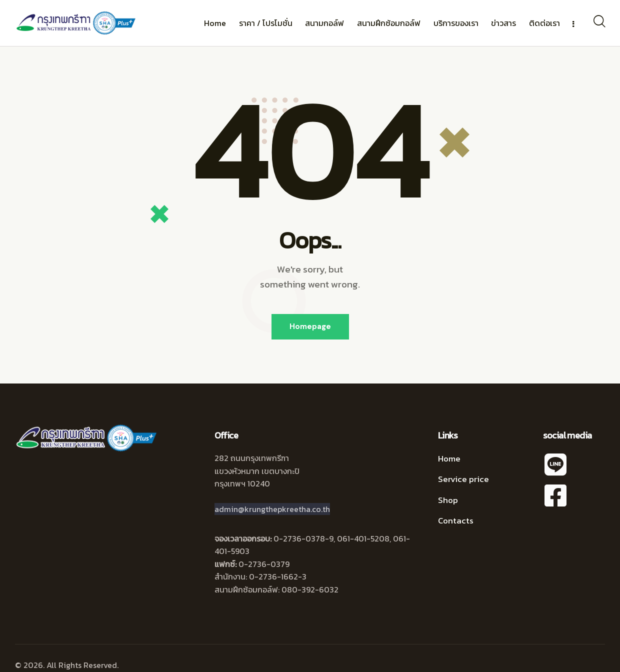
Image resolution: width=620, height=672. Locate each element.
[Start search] (599, 21)
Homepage (310, 326)
